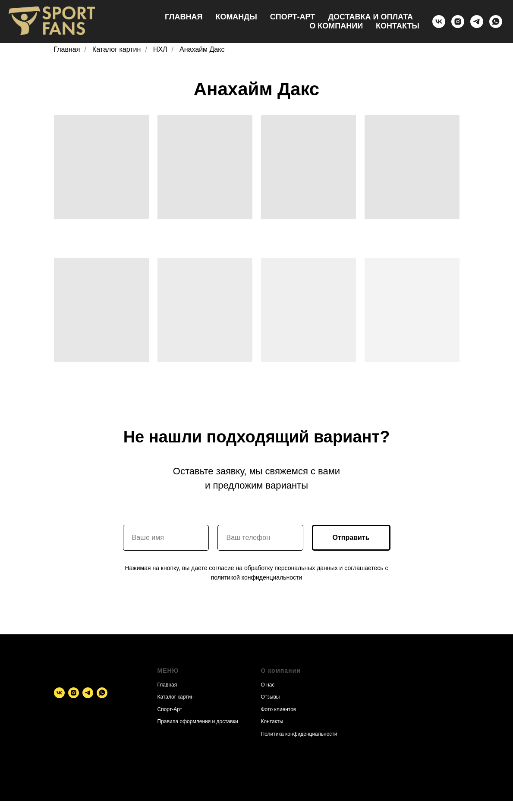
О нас (268, 685)
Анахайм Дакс (202, 49)
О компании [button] (336, 26)
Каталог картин (117, 49)
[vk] (439, 22)
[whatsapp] (496, 22)
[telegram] (477, 22)
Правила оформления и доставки (198, 721)
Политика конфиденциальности (299, 734)
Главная (184, 17)
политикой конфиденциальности (257, 577)
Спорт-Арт (293, 17)
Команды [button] (236, 17)
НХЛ (160, 49)
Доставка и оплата (370, 17)
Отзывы (271, 697)
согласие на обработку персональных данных (273, 568)
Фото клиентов (279, 709)
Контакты (398, 26)
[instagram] (458, 22)
